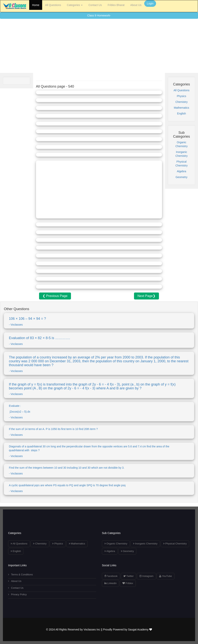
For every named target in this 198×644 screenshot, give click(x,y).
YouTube (165, 576)
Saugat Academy (140, 629)
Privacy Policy (17, 594)
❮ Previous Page (55, 296)
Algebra (182, 171)
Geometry (181, 177)
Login (150, 3)
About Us (136, 5)
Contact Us (95, 5)
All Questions (53, 5)
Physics (182, 96)
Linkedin (111, 583)
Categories (75, 5)
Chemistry (181, 102)
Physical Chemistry (175, 544)
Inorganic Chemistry (145, 544)
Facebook (111, 576)
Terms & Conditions (20, 574)
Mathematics (181, 108)
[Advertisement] (99, 46)
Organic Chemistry (116, 544)
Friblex (128, 583)
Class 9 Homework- (99, 15)
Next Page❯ (146, 296)
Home (36, 5)
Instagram (146, 576)
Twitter (129, 576)
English (182, 113)
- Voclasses (99, 364)
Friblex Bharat (116, 5)
